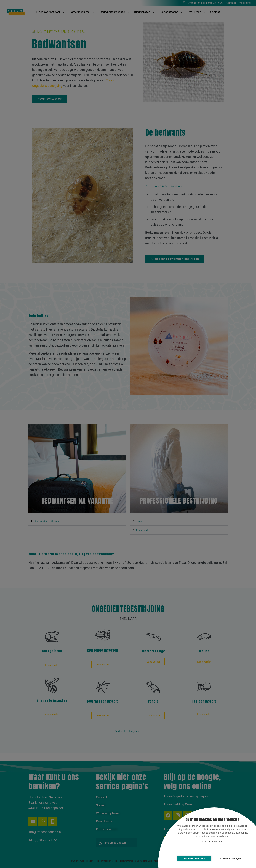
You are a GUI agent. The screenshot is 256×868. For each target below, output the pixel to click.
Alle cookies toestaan (194, 858)
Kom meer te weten (213, 841)
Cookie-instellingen (231, 858)
